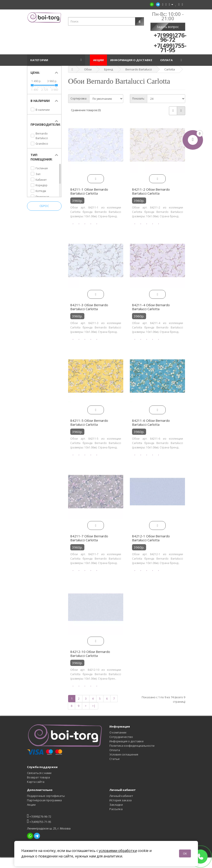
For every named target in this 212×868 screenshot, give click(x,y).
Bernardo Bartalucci (139, 69)
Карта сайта (36, 782)
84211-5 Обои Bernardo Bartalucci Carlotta (89, 422)
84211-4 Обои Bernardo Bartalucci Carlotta (151, 307)
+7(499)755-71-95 (39, 821)
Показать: (139, 99)
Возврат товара (38, 777)
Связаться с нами (39, 773)
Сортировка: (79, 99)
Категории (40, 60)
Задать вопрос (168, 27)
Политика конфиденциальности (132, 746)
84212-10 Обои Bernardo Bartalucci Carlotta (90, 654)
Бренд (109, 69)
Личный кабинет (121, 796)
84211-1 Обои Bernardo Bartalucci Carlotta (89, 191)
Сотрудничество (121, 737)
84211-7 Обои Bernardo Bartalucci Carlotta (89, 538)
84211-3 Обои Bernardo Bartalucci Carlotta (89, 307)
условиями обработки (118, 851)
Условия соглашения (124, 754)
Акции (98, 60)
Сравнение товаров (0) (86, 110)
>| (94, 706)
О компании (118, 732)
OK (185, 853)
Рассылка (116, 809)
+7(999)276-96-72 (39, 816)
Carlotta (170, 69)
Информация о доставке (132, 60)
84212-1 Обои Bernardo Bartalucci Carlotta (151, 538)
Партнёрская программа (44, 800)
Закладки (116, 805)
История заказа (120, 800)
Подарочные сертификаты (46, 796)
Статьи (114, 759)
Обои (88, 69)
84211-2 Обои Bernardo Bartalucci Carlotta (151, 191)
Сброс (44, 206)
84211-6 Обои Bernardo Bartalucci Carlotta (151, 422)
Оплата (167, 60)
